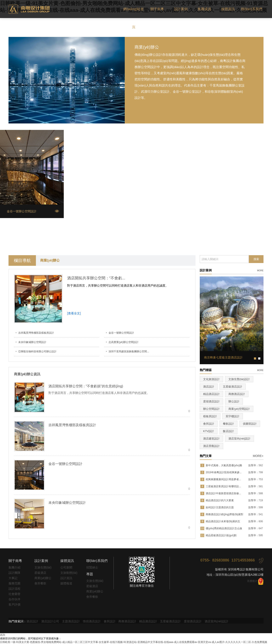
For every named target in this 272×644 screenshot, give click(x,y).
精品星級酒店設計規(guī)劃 (221, 535)
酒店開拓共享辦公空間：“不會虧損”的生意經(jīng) (86, 386)
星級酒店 (40, 573)
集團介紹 (14, 567)
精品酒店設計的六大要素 (220, 500)
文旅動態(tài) (69, 573)
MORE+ (258, 456)
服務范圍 (14, 583)
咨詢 (3, 635)
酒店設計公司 (50, 621)
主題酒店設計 (71, 621)
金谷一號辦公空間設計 (121, 333)
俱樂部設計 (250, 424)
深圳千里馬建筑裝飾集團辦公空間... (129, 351)
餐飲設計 (228, 424)
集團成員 (204, 9)
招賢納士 (92, 567)
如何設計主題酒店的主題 (220, 507)
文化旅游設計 (211, 379)
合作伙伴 (14, 599)
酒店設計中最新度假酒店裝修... (223, 493)
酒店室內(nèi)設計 (239, 439)
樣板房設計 (210, 416)
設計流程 (14, 589)
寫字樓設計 (233, 416)
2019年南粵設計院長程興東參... (224, 472)
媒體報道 (66, 583)
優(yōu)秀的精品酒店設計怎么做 (224, 528)
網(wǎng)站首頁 (134, 18)
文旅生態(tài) (43, 567)
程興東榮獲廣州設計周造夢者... (223, 479)
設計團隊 (14, 573)
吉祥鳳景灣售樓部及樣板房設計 (36, 333)
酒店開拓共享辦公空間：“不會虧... (96, 278)
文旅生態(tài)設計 (239, 379)
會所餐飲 (40, 583)
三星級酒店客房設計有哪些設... (223, 486)
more (260, 270)
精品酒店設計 (211, 394)
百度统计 (252, 581)
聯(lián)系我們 (252, 9)
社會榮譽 (14, 594)
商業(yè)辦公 (50, 260)
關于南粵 (157, 9)
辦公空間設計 (211, 409)
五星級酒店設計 (233, 387)
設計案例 (181, 9)
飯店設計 (228, 431)
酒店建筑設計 (211, 439)
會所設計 (209, 424)
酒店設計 (209, 387)
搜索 (256, 259)
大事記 (13, 578)
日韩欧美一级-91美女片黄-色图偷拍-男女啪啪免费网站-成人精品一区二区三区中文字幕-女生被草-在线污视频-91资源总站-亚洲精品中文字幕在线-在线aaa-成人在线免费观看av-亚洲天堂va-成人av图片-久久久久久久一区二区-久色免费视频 (134, 642)
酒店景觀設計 (211, 446)
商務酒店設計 (237, 394)
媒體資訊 (228, 9)
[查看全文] (74, 313)
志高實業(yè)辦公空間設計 (124, 342)
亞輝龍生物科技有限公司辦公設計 (37, 351)
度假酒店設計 (211, 401)
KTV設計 (209, 431)
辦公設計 (234, 401)
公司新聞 (66, 567)
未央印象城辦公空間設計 (32, 342)
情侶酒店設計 (92, 621)
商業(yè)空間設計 (239, 409)
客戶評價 (14, 605)
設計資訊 (66, 578)
